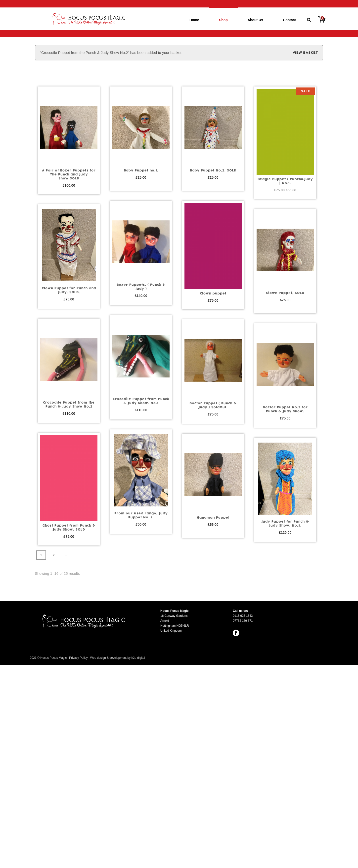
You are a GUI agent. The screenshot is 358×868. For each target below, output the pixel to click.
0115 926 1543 (243, 616)
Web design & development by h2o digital (118, 658)
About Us (255, 20)
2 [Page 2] (54, 555)
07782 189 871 (243, 621)
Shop (223, 20)
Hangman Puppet (213, 518)
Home (194, 20)
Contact (289, 20)
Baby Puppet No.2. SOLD (213, 170)
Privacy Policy (78, 658)
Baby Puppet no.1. (141, 170)
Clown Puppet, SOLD (285, 293)
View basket (305, 53)
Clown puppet (213, 293)
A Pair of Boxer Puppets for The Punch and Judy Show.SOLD (69, 174)
